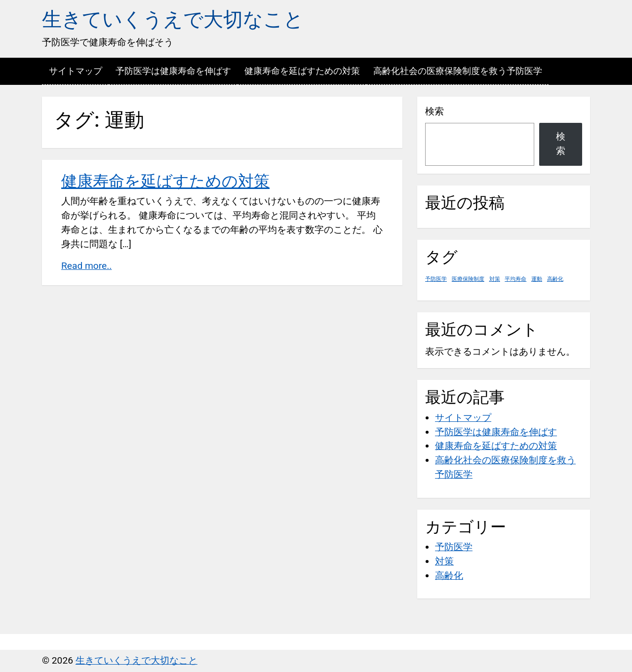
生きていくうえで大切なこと (173, 19)
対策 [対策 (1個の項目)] (495, 279)
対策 (444, 561)
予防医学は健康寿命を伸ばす (173, 71)
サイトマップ (76, 71)
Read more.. (86, 266)
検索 (434, 111)
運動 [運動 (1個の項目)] (537, 279)
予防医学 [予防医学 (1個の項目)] (436, 279)
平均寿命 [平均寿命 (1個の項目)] (515, 279)
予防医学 (454, 547)
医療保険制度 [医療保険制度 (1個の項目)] (468, 279)
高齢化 (449, 576)
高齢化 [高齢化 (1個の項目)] (555, 279)
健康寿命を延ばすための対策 (302, 71)
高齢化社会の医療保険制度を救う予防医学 (458, 71)
